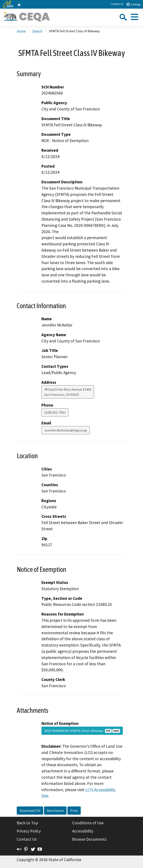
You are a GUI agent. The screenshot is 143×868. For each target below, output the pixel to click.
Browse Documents (89, 839)
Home (21, 31)
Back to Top (27, 823)
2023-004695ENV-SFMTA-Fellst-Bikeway (82, 731)
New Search (55, 811)
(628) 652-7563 (55, 412)
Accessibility (83, 831)
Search (37, 31)
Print (74, 811)
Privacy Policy (29, 831)
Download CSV (30, 811)
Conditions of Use (88, 823)
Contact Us (117, 4)
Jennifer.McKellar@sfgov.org (66, 430)
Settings (133, 4)
